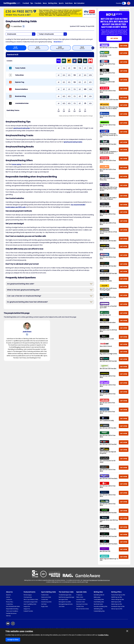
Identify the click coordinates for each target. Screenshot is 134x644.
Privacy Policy (10, 602)
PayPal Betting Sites (99, 602)
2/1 (85, 68)
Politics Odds (80, 597)
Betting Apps (97, 597)
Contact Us (9, 599)
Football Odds (45, 595)
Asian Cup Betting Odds (30, 604)
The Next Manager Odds (65, 595)
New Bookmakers (98, 604)
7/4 (64, 68)
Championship (28, 597)
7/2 (74, 68)
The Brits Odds (80, 606)
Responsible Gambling (12, 609)
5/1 (64, 89)
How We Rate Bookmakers (13, 606)
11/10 (90, 68)
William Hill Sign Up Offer (118, 599)
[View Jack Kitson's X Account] (23, 26)
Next (93, 48)
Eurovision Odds (80, 602)
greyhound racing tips (22, 128)
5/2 (69, 75)
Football (26, 3)
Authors (8, 597)
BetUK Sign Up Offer (116, 602)
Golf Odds (44, 604)
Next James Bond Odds (82, 609)
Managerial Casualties (65, 602)
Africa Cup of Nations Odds (31, 599)
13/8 (90, 89)
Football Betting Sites (99, 611)
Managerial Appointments (66, 604)
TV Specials (79, 595)
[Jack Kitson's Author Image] (27, 327)
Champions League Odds (31, 602)
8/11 (90, 82)
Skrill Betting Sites (98, 609)
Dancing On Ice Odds (82, 604)
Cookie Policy (9, 604)
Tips (32, 3)
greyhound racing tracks (73, 142)
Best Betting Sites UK (99, 595)
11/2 (85, 89)
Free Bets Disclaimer (11, 613)
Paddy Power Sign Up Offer (118, 595)
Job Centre (62, 606)
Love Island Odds (81, 599)
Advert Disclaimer (124, 10)
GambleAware (93, 580)
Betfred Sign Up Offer (117, 604)
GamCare (86, 580)
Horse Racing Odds (46, 602)
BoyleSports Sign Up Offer (118, 606)
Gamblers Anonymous (104, 580)
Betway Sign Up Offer (117, 609)
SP (59, 68)
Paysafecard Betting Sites (101, 606)
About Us (8, 595)
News (45, 3)
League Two (27, 609)
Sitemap (8, 616)
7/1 (85, 96)
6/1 (80, 96)
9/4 (64, 75)
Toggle (124, 3)
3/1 (69, 68)
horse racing (16, 164)
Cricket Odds (45, 599)
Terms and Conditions (12, 611)
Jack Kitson (17, 26)
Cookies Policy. (103, 635)
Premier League (28, 595)
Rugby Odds (44, 606)
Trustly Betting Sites (99, 599)
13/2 (64, 96)
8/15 (90, 75)
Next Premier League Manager (66, 597)
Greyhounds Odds (46, 597)
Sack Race (69, 3)
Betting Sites (53, 3)
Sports (61, 3)
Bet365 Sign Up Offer (117, 597)
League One (27, 606)
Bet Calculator (79, 3)
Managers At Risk (63, 599)
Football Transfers (28, 611)
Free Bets (38, 3)
